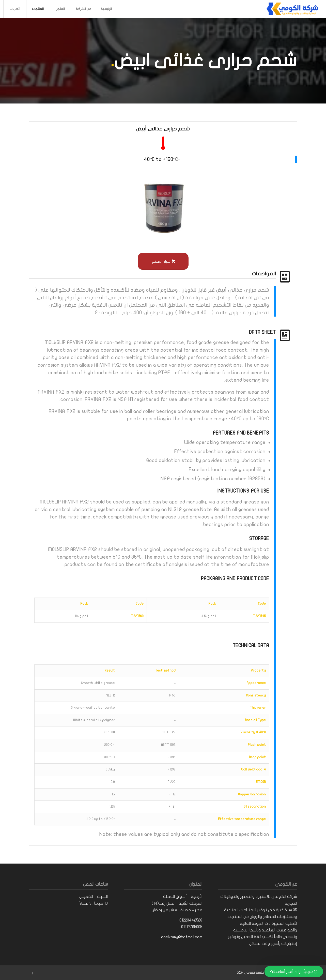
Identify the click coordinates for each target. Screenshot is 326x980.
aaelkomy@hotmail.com (182, 937)
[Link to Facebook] (33, 973)
